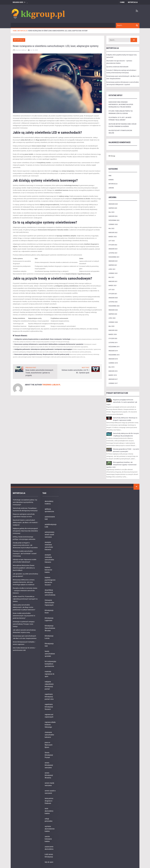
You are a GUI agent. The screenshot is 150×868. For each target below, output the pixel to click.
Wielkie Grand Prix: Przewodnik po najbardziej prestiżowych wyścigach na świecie (25, 599)
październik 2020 (114, 306)
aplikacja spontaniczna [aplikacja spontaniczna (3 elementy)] (49, 510)
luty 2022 (112, 241)
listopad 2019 (113, 343)
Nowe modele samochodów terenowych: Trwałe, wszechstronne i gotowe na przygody (40, 373)
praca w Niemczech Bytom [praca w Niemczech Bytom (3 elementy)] (49, 745)
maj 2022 (111, 228)
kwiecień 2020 (113, 330)
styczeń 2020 (113, 338)
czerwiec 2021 (113, 273)
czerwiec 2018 (113, 363)
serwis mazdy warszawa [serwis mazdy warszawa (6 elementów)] (49, 784)
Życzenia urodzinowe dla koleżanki (117, 67)
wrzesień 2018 (113, 359)
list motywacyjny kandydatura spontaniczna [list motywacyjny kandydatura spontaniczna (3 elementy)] (50, 664)
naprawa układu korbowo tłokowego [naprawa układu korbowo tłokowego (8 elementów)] (50, 725)
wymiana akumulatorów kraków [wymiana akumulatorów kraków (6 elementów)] (50, 829)
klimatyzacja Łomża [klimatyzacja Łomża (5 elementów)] (49, 637)
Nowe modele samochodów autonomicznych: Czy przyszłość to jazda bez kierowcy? (24, 616)
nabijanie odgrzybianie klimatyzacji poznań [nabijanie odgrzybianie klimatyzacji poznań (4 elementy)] (49, 685)
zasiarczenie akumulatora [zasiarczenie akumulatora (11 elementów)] (49, 848)
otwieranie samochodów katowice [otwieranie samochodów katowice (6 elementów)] (49, 735)
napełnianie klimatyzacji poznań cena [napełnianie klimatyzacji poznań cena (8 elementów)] (49, 697)
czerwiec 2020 (113, 322)
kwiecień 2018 (113, 371)
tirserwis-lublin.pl (51, 385)
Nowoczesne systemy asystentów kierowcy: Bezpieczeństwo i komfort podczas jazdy (42, 354)
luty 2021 (112, 290)
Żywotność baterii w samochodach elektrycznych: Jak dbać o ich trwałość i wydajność (25, 522)
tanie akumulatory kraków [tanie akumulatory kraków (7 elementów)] (49, 811)
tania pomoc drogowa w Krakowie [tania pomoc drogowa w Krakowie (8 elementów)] (49, 801)
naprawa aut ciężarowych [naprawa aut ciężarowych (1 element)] (49, 716)
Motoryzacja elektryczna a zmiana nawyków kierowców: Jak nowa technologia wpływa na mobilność (24, 582)
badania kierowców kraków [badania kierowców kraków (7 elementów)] (48, 570)
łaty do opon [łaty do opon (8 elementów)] (49, 862)
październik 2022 (114, 220)
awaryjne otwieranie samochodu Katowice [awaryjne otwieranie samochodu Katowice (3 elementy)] (49, 546)
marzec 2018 (113, 375)
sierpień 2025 (113, 208)
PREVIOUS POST (31, 368)
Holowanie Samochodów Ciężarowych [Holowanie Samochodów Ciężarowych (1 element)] (50, 603)
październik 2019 (114, 347)
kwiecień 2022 (113, 233)
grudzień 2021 (113, 249)
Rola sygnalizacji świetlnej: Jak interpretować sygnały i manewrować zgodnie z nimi (121, 465)
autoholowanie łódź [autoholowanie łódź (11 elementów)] (50, 518)
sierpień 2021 (113, 265)
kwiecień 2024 (113, 216)
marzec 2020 (113, 334)
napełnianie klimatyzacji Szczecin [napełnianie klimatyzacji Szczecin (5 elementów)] (49, 707)
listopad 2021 (113, 253)
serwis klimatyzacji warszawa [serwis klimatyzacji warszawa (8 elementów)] (49, 765)
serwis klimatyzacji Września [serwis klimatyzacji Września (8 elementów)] (49, 775)
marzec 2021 (113, 285)
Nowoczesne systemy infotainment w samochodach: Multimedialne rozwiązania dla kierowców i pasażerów (49, 344)
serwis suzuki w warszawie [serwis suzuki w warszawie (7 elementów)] (50, 792)
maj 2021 (111, 277)
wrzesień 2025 (113, 204)
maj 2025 (111, 212)
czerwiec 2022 (113, 224)
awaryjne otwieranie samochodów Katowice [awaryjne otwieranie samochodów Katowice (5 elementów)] (49, 558)
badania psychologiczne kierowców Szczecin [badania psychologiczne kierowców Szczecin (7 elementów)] (50, 581)
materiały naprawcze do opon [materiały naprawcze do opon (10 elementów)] (50, 674)
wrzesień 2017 (113, 379)
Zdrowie (111, 188)
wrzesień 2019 (113, 351)
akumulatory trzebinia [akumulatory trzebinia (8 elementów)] (49, 502)
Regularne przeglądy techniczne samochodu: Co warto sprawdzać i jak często (122, 402)
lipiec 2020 (112, 318)
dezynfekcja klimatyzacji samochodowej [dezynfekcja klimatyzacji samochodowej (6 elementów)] (50, 592)
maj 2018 (111, 367)
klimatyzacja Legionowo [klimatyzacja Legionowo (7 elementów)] (49, 619)
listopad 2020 (113, 302)
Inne (110, 176)
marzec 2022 (113, 237)
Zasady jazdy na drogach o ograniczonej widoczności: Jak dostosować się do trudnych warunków (25, 545)
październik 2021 (114, 257)
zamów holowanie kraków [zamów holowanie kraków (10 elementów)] (48, 839)
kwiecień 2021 (113, 281)
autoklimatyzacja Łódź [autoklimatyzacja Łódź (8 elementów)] (51, 526)
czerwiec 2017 (113, 383)
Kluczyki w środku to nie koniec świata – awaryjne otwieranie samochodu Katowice (25, 591)
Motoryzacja (133, 2)
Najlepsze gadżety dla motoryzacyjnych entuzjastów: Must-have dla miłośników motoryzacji (25, 531)
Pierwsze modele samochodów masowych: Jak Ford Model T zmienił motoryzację (25, 554)
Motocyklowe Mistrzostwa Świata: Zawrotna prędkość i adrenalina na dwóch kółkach (24, 568)
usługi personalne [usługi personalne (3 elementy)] (49, 820)
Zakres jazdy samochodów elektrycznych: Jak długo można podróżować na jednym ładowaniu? (24, 607)
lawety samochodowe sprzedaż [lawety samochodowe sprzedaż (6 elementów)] (50, 654)
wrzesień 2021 (113, 261)
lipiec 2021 (112, 269)
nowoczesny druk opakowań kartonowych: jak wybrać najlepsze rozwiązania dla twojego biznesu (121, 104)
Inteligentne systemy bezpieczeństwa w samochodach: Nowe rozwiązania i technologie (42, 339)
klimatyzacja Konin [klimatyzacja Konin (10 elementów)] (49, 612)
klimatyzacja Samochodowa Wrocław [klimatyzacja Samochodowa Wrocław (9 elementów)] (50, 628)
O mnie (122, 2)
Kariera (111, 180)
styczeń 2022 (113, 245)
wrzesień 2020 (113, 310)
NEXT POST (86, 368)
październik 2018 (114, 355)
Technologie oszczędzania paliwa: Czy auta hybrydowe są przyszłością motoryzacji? (25, 502)
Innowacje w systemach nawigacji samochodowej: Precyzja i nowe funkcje (24, 624)
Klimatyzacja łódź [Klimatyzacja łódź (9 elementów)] (49, 645)
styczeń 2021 (113, 294)
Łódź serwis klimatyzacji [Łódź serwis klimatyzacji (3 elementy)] (49, 856)
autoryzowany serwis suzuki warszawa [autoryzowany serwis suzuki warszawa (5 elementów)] (50, 535)
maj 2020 (111, 326)
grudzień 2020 (113, 298)
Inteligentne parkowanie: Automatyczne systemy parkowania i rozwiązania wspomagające (43, 349)
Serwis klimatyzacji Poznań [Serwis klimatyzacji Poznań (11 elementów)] (49, 755)
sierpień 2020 (113, 314)
